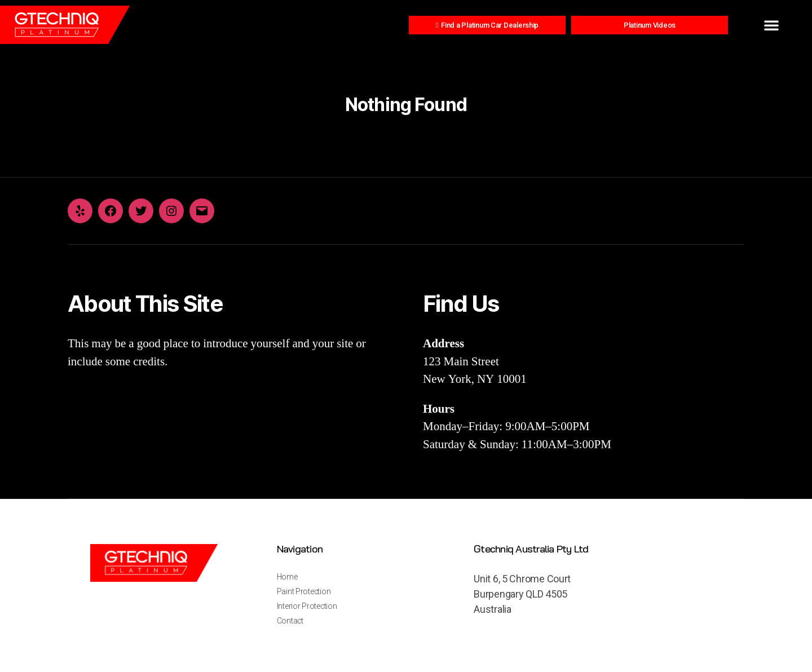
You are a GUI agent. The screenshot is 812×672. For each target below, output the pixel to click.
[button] (771, 25)
